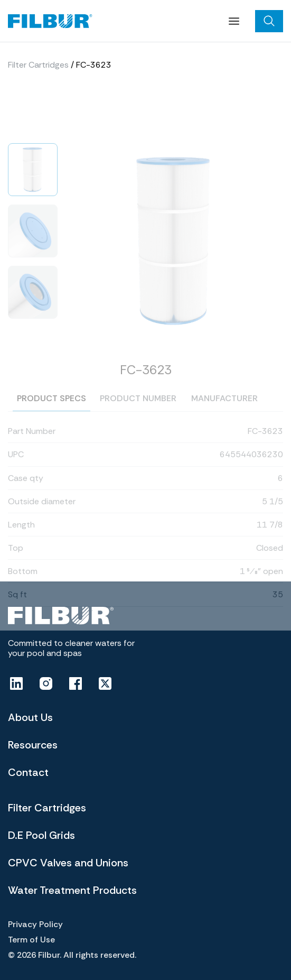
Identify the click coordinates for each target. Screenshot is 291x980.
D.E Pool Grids (41, 835)
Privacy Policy (35, 924)
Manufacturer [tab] (224, 414)
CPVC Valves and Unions (68, 863)
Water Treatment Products (72, 890)
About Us (30, 717)
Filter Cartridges (38, 67)
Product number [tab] (138, 414)
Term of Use (31, 940)
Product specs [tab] (51, 414)
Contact (28, 772)
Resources (33, 745)
